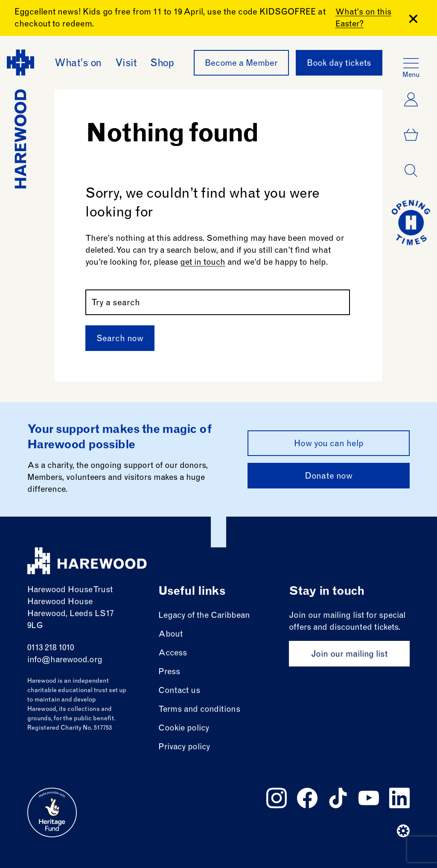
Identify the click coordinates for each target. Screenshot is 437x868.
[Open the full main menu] (411, 63)
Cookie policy (184, 729)
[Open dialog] (411, 171)
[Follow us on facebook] (307, 798)
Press (169, 672)
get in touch (203, 263)
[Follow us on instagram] (277, 798)
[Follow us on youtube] (369, 798)
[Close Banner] (413, 19)
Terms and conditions (199, 710)
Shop (162, 64)
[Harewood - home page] (20, 119)
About (170, 635)
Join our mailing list (349, 655)
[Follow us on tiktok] (338, 798)
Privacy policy (184, 747)
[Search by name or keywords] (218, 302)
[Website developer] (403, 831)
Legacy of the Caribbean (204, 616)
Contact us (179, 691)
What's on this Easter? (363, 19)
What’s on (78, 64)
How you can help (329, 444)
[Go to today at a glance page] (411, 222)
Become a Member (241, 64)
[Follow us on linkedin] (399, 798)
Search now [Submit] (120, 339)
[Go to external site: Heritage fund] (52, 812)
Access (173, 653)
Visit (126, 64)
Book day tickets (339, 64)
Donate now (329, 477)
